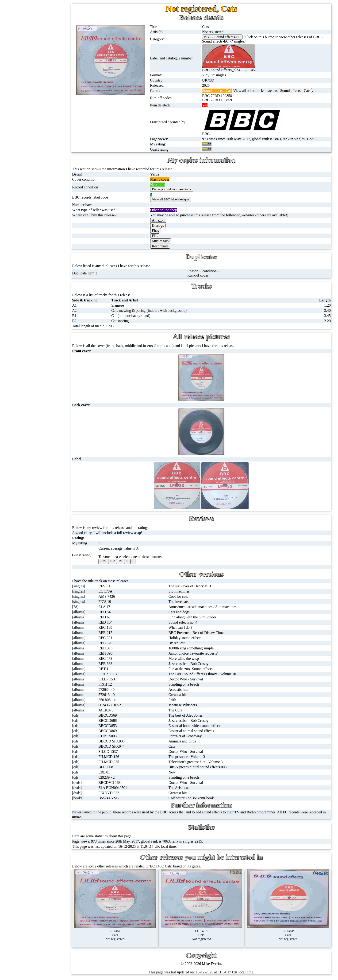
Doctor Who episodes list (53, 347)
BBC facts (42, 324)
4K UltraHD (35, 185)
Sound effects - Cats (300, 91)
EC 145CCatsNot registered (124, 933)
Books (30, 230)
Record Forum (47, 398)
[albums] (89, 612)
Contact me (44, 421)
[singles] (89, 586)
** (137, 561)
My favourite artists (51, 376)
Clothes (31, 242)
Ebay (163, 231)
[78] (86, 607)
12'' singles (33, 50)
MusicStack (168, 241)
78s (28, 84)
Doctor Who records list (52, 336)
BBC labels (43, 291)
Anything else (36, 253)
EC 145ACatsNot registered (207, 933)
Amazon (165, 220)
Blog (40, 432)
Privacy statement (49, 455)
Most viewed (46, 409)
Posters (31, 208)
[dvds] (87, 783)
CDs (28, 140)
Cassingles (33, 61)
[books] (88, 798)
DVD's (30, 163)
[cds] (86, 715)
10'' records (34, 95)
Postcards (32, 197)
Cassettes (32, 129)
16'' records (34, 106)
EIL (162, 236)
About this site (47, 387)
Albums (31, 118)
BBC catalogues (46, 313)
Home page (34, 27)
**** (122, 561)
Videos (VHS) (36, 151)
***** (113, 561)
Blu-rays (32, 174)
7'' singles (32, 39)
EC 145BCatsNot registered (290, 933)
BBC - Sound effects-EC (227, 37)
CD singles (33, 72)
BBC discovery (46, 279)
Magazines (33, 219)
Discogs (165, 225)
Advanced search (49, 443)
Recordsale (167, 246)
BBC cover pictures (49, 302)
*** (130, 561)
